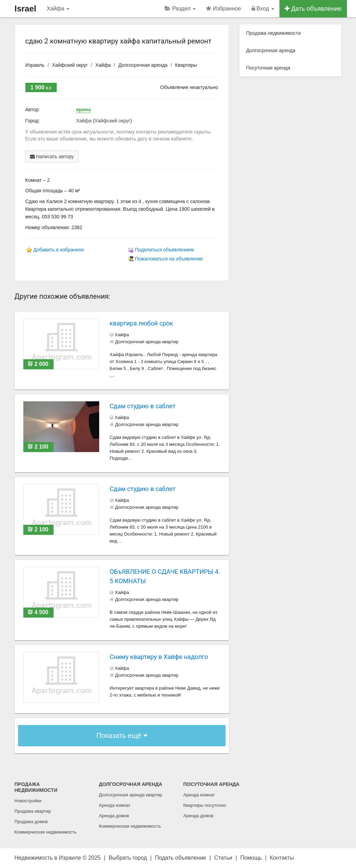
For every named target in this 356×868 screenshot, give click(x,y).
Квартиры (186, 65)
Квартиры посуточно (205, 805)
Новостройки (28, 801)
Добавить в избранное (58, 250)
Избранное (224, 9)
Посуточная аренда (268, 68)
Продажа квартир (33, 811)
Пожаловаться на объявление (169, 259)
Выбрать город (128, 858)
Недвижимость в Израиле (48, 858)
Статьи (223, 858)
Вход (263, 9)
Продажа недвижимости (273, 33)
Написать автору (52, 156)
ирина (84, 110)
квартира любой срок (141, 323)
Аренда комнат (115, 805)
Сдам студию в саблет (143, 406)
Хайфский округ (70, 65)
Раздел (180, 9)
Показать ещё (122, 736)
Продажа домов (31, 822)
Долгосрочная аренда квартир (130, 795)
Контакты (282, 858)
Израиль (35, 65)
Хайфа (58, 9)
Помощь (251, 858)
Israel (26, 9)
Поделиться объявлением (164, 250)
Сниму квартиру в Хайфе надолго (159, 657)
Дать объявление (313, 9)
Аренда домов (114, 816)
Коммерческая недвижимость (46, 832)
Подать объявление (180, 858)
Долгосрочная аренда (143, 65)
